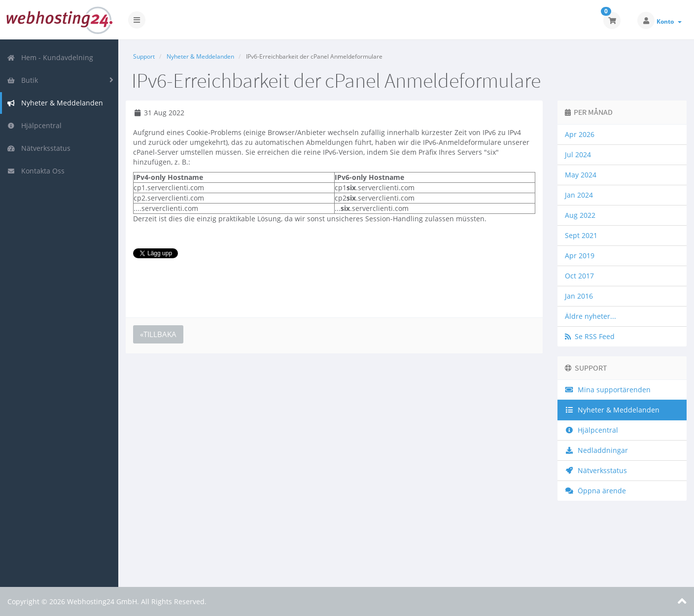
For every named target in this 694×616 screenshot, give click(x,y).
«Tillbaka (158, 334)
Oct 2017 (579, 276)
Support (144, 56)
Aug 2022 (580, 215)
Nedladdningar (596, 450)
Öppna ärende (595, 491)
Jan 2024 (579, 195)
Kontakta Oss (36, 171)
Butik (22, 80)
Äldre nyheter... (590, 316)
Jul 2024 (578, 154)
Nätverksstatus (39, 148)
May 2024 (581, 175)
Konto (669, 21)
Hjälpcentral (34, 125)
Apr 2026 (580, 134)
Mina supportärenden (608, 390)
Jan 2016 (579, 296)
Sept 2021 (581, 235)
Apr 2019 (580, 256)
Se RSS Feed (590, 336)
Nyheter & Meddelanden (55, 103)
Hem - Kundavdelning (50, 57)
